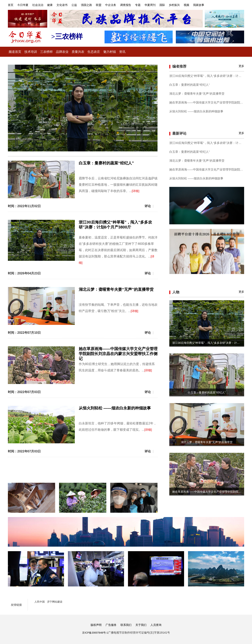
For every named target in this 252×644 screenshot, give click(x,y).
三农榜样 (51, 52)
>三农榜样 (68, 36)
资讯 (135, 52)
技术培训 (34, 52)
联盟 (109, 5)
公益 (82, 5)
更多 (241, 66)
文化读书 (68, 5)
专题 (152, 5)
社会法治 (41, 5)
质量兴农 (86, 52)
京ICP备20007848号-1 (95, 632)
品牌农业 (69, 52)
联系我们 (126, 624)
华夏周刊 (166, 5)
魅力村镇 (121, 52)
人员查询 (157, 624)
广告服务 (110, 624)
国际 (180, 5)
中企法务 (122, 5)
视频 (207, 5)
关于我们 (142, 624)
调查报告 (139, 5)
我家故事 (220, 5)
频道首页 (16, 52)
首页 (11, 5)
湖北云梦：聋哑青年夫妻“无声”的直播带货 (116, 289)
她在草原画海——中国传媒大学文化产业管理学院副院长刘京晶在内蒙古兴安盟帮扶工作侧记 (118, 353)
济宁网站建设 (56, 601)
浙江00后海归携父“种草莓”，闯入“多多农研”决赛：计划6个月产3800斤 (207, 76)
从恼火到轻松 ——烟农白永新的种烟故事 (115, 407)
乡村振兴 (193, 5)
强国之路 (95, 5)
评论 (148, 206)
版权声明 (94, 624)
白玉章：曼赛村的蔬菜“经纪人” (106, 163)
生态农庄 (104, 52)
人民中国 (40, 601)
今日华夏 (24, 5)
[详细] (136, 191)
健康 (55, 5)
